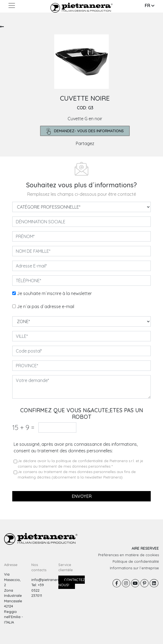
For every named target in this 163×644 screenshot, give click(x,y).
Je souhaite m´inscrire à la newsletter (54, 293)
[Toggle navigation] (12, 5)
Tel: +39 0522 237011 (38, 590)
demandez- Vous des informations (85, 131)
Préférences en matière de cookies (129, 555)
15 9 (23, 427)
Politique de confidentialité (136, 561)
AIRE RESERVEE (145, 548)
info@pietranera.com (50, 580)
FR (150, 5)
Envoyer (82, 496)
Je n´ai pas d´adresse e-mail (46, 306)
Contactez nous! (72, 582)
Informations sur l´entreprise (134, 568)
